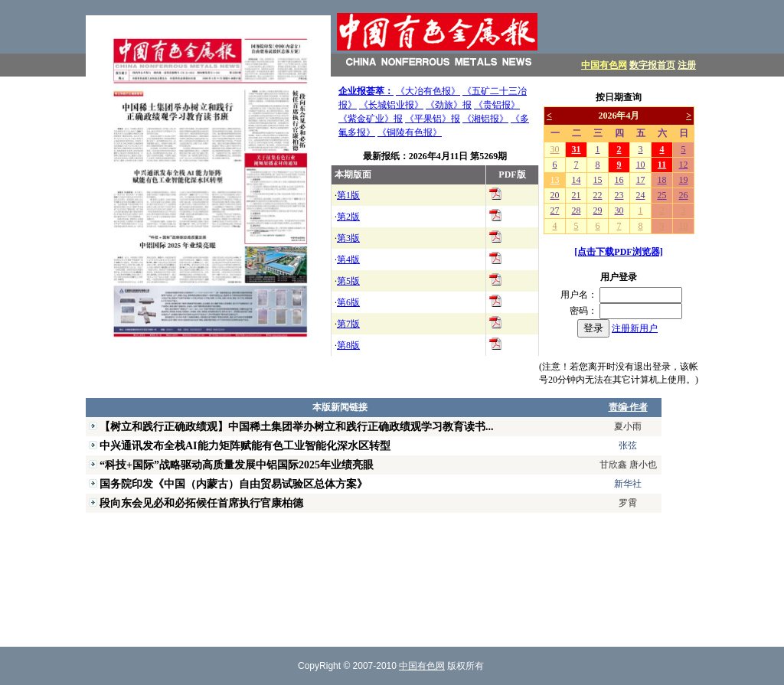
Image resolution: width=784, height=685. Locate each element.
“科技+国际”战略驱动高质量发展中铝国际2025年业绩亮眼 (237, 465)
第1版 (348, 195)
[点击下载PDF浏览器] (618, 252)
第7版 (348, 324)
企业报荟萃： (366, 91)
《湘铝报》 (485, 119)
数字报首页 (652, 65)
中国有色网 (604, 65)
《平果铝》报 (433, 119)
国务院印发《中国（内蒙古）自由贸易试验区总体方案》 (234, 484)
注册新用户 (635, 328)
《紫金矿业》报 (371, 119)
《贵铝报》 (497, 105)
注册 (687, 65)
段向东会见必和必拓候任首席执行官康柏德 (201, 503)
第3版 (348, 238)
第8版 (348, 345)
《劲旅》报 (449, 105)
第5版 (348, 281)
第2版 (348, 217)
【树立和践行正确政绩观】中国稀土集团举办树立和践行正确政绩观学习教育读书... (297, 426)
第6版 (348, 302)
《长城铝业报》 (391, 105)
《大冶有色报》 (428, 91)
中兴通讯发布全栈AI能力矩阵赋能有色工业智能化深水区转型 (245, 445)
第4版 (348, 259)
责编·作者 (628, 407)
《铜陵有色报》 (410, 132)
